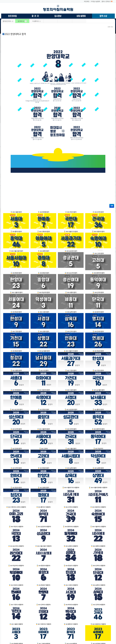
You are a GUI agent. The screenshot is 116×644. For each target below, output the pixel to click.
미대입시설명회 (95, 1)
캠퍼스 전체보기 (106, 1)
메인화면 (87, 1)
